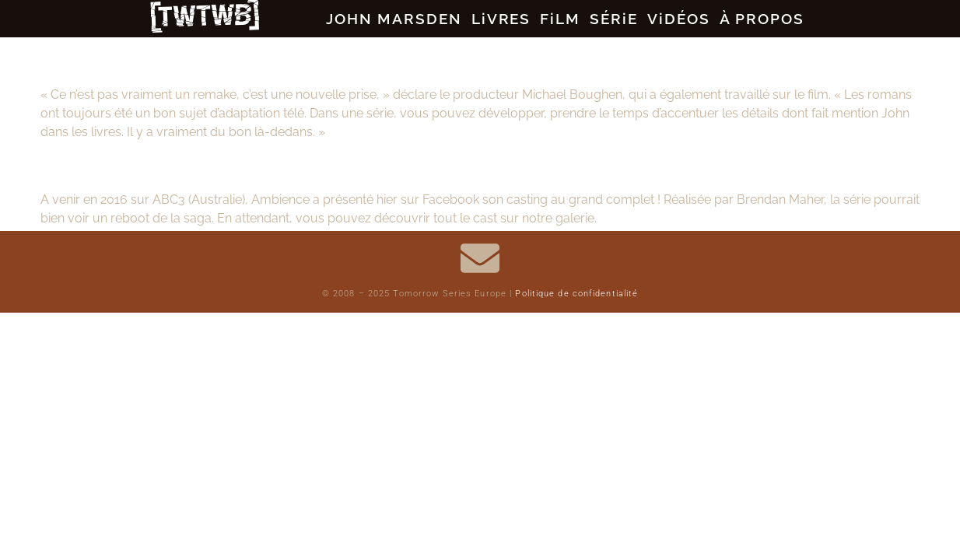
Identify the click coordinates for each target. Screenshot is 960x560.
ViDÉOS (697, 20)
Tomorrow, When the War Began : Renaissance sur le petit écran (342, 60)
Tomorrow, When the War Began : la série (232, 165)
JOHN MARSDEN (364, 20)
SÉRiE (620, 20)
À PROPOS (794, 20)
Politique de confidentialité (576, 297)
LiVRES (487, 20)
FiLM (557, 20)
